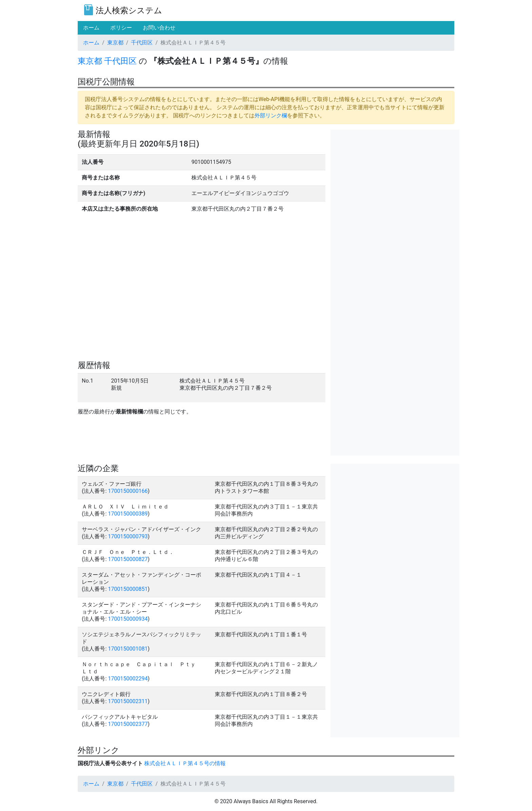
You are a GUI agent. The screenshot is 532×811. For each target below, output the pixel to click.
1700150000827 (128, 559)
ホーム (91, 43)
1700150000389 (128, 514)
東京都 (115, 43)
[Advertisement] (395, 177)
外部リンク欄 (271, 115)
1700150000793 (128, 536)
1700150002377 (128, 724)
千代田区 (142, 43)
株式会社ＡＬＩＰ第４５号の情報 (185, 763)
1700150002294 (128, 679)
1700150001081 (128, 649)
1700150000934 (128, 619)
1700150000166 (128, 491)
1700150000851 (128, 589)
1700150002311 (128, 701)
